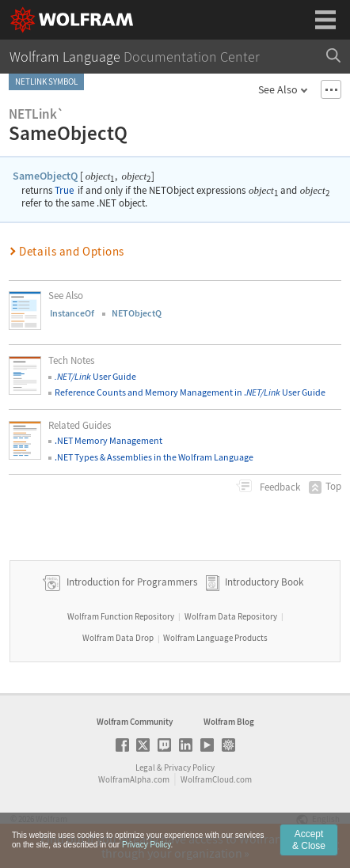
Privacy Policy (189, 768)
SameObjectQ (45, 176)
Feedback (279, 487)
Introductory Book (264, 582)
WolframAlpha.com (134, 779)
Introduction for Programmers (131, 582)
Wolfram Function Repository (121, 616)
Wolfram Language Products (215, 638)
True (64, 190)
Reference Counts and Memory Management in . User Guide (190, 392)
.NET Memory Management (108, 440)
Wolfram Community (135, 722)
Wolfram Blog (229, 722)
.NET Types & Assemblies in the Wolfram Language (154, 457)
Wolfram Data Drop (118, 638)
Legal (145, 768)
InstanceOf (72, 313)
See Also (278, 89)
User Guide (95, 376)
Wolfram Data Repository (231, 616)
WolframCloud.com (216, 779)
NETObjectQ (137, 313)
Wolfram (51, 819)
